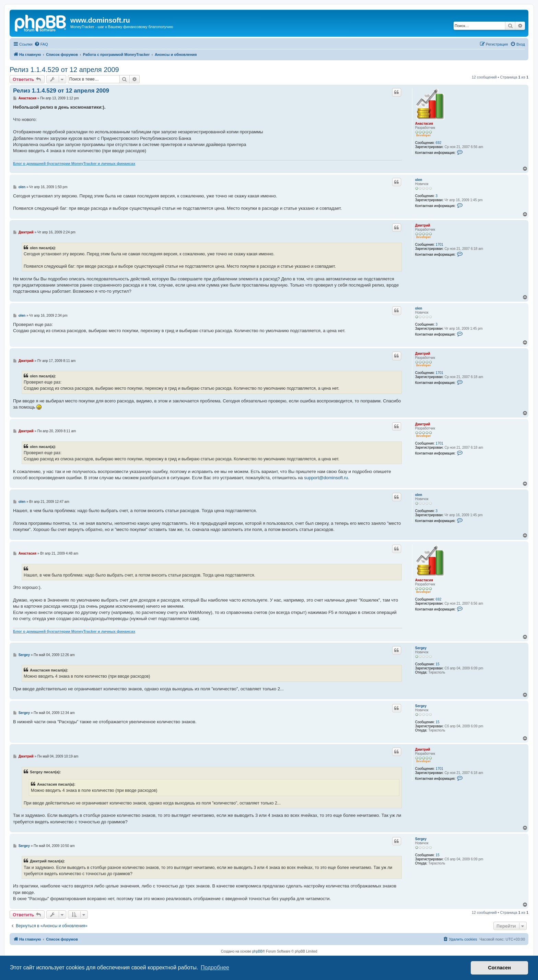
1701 (440, 245)
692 (439, 143)
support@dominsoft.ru (326, 478)
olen (419, 180)
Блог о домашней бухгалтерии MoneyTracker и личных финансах (74, 164)
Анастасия (424, 124)
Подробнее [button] (215, 967)
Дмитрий (423, 225)
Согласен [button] (499, 968)
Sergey (421, 648)
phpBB (257, 951)
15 (438, 664)
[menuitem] (41, 44)
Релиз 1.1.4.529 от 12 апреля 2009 (64, 70)
